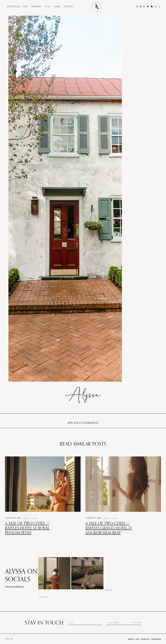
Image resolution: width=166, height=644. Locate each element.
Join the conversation (83, 423)
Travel (57, 7)
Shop (26, 7)
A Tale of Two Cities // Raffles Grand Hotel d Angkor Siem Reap (109, 528)
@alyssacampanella (15, 586)
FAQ (137, 639)
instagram (44, 597)
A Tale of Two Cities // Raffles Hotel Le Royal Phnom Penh (27, 528)
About (13, 7)
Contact (145, 639)
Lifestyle (68, 7)
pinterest (109, 590)
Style (47, 7)
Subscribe (36, 7)
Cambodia (26, 518)
